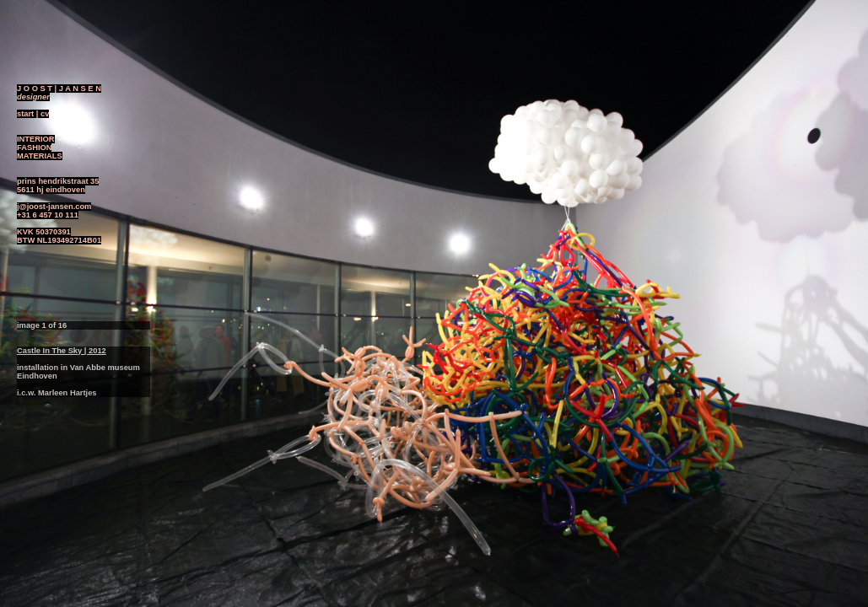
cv (45, 114)
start (25, 114)
